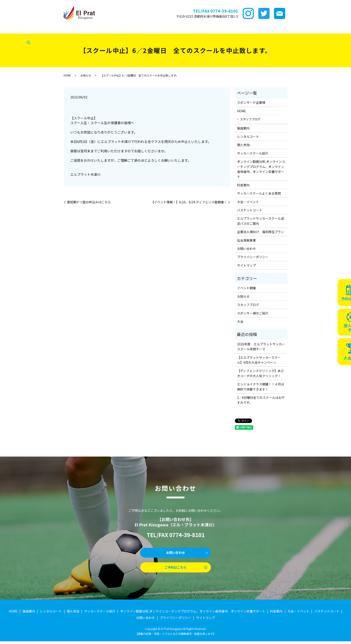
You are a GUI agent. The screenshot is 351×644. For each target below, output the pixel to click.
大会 (240, 321)
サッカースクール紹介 (130, 29)
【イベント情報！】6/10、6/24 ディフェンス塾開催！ (189, 202)
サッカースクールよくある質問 (259, 193)
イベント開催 (246, 288)
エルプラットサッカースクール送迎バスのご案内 (260, 221)
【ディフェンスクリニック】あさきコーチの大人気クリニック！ (260, 373)
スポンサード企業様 (31, 29)
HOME (7, 29)
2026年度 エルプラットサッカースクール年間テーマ (261, 346)
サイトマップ (246, 265)
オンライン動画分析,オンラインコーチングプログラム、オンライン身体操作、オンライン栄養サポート (261, 169)
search (27, 36)
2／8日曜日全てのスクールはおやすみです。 (261, 400)
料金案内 (176, 29)
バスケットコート (263, 29)
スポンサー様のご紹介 (253, 313)
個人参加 (243, 145)
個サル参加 (102, 29)
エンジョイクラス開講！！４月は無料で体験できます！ (261, 387)
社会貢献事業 (12, 36)
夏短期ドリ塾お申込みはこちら (89, 202)
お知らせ (86, 75)
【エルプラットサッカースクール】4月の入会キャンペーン (259, 360)
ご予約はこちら (175, 569)
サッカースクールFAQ (203, 29)
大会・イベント (235, 29)
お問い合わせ (246, 249)
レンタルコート (78, 29)
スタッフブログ (319, 29)
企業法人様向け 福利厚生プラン (261, 232)
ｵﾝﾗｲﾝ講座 (158, 29)
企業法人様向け (291, 29)
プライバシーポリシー (253, 257)
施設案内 (56, 29)
